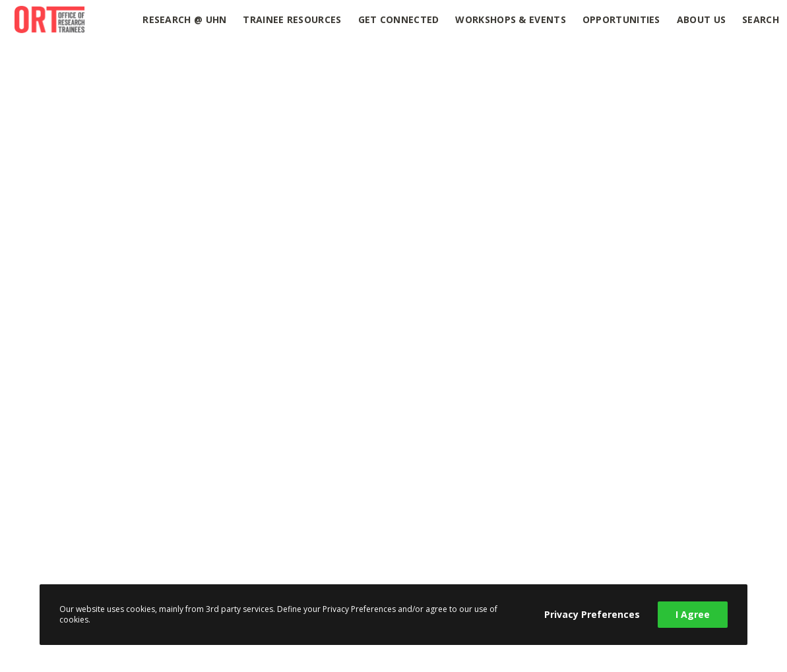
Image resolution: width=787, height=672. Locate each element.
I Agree (693, 614)
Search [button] (761, 19)
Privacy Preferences (592, 614)
